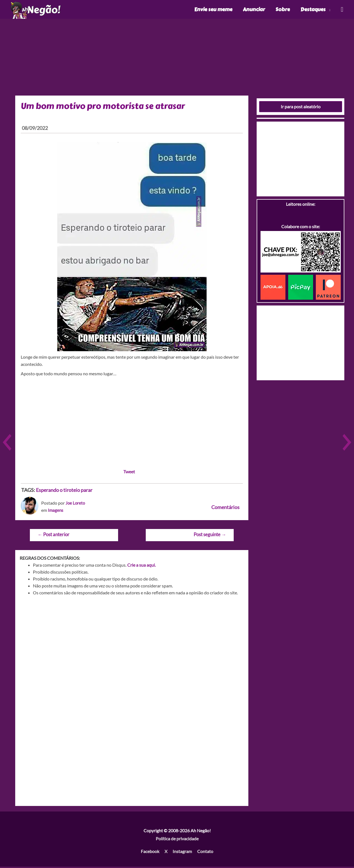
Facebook (150, 853)
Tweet (129, 473)
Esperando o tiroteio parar (64, 491)
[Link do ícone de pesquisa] (342, 10)
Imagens (56, 511)
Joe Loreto (76, 504)
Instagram (182, 853)
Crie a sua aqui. (141, 566)
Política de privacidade (177, 840)
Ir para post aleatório (301, 108)
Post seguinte (210, 536)
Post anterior (54, 536)
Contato (205, 853)
